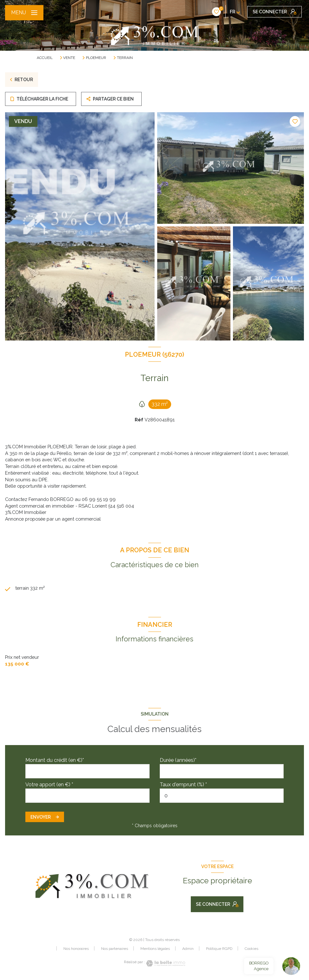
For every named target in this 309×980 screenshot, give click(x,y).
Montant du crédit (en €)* (55, 760)
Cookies (251, 949)
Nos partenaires (115, 949)
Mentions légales (155, 949)
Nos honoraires (76, 949)
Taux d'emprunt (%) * (183, 785)
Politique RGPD (219, 949)
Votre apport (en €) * (49, 785)
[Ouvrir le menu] (24, 13)
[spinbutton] (222, 796)
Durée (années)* (178, 760)
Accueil (45, 58)
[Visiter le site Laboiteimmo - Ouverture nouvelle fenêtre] (165, 963)
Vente (69, 58)
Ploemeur (96, 58)
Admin (188, 949)
